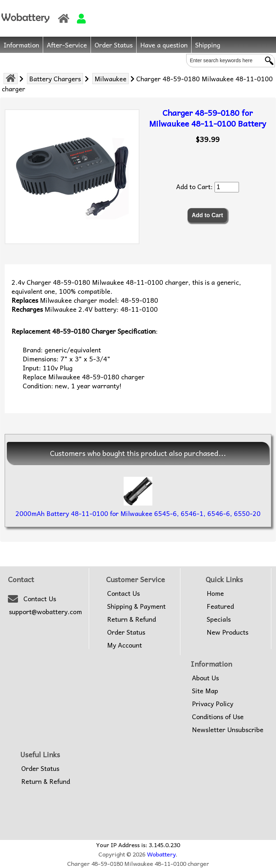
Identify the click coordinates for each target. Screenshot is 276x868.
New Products (227, 632)
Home (215, 593)
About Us (205, 678)
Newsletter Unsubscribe (228, 730)
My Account (125, 645)
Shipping (208, 45)
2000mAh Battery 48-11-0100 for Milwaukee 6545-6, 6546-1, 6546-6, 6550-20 (138, 513)
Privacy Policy (213, 704)
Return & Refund (132, 619)
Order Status (114, 45)
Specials (219, 619)
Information (21, 45)
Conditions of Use (218, 717)
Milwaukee (111, 79)
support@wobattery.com (45, 612)
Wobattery (161, 854)
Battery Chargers (55, 79)
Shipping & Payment (136, 606)
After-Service (67, 45)
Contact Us (40, 599)
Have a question (164, 45)
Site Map (205, 691)
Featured (220, 606)
